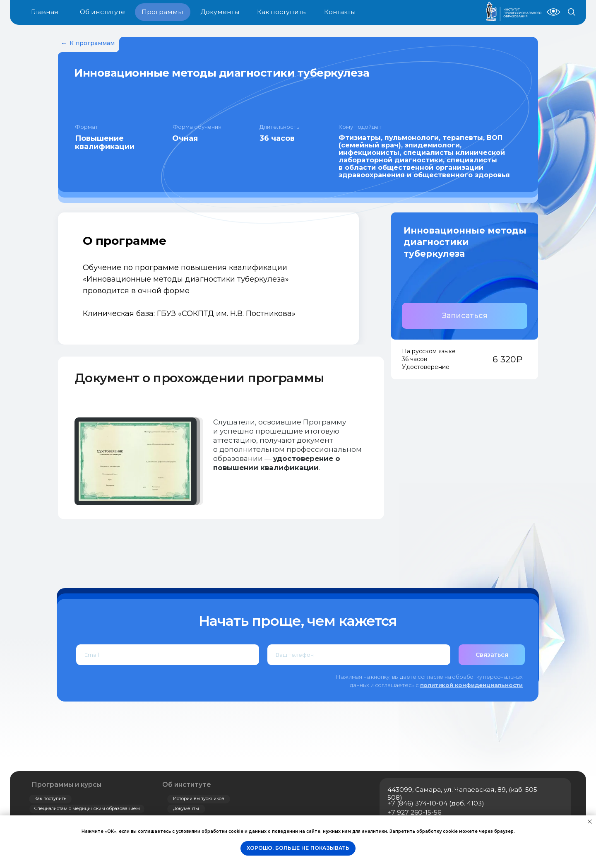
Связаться (492, 655)
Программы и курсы (66, 785)
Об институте (187, 785)
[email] (168, 655)
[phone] (359, 655)
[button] (465, 316)
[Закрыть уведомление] (590, 822)
